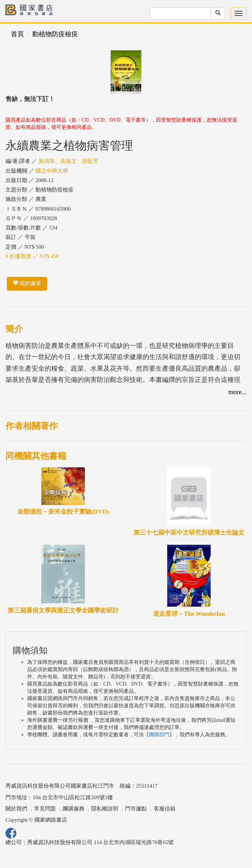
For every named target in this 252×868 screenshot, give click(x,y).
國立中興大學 (52, 171)
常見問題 (45, 809)
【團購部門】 (159, 735)
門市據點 (136, 809)
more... (237, 392)
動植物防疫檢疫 (55, 34)
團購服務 (74, 809)
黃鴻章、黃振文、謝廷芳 (68, 161)
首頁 (17, 34)
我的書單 (27, 283)
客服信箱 (165, 809)
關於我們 (16, 809)
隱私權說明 (105, 809)
